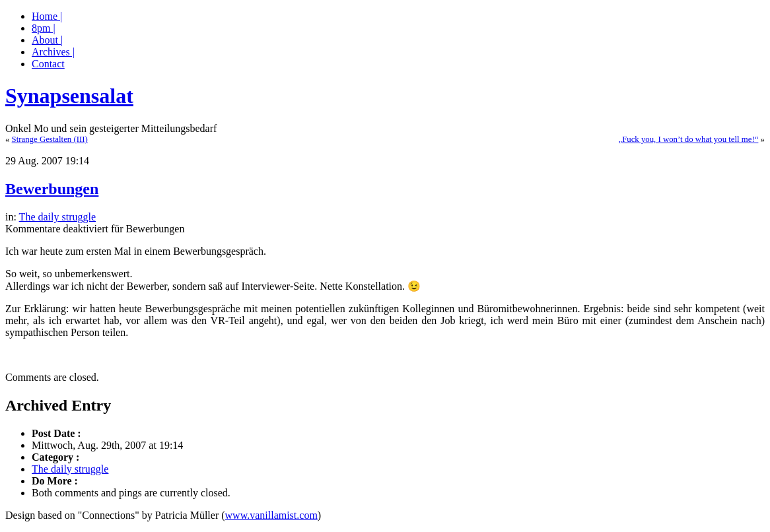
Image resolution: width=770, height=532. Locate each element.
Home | (47, 16)
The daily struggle (57, 217)
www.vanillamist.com (271, 515)
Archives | (53, 52)
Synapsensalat (69, 96)
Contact (48, 64)
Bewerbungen (52, 189)
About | (47, 40)
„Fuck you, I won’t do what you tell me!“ (688, 139)
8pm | (44, 28)
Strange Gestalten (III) (50, 139)
